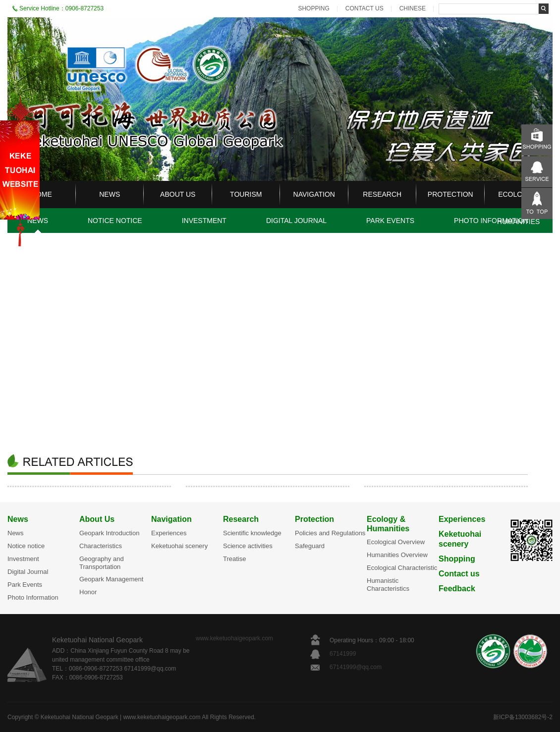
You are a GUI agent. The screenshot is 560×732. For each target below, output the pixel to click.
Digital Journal (28, 572)
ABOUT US (178, 194)
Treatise (234, 559)
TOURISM (246, 194)
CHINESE (413, 8)
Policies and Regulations (330, 533)
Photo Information (33, 597)
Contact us (459, 574)
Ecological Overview (396, 542)
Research (241, 519)
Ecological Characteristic (402, 568)
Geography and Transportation (102, 563)
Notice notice (26, 546)
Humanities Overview (397, 555)
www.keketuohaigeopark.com (234, 638)
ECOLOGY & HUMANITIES (518, 208)
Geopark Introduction (109, 533)
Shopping (457, 559)
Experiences (169, 533)
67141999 (344, 654)
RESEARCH (382, 194)
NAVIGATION (314, 194)
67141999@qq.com (356, 667)
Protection (314, 519)
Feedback (457, 589)
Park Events (25, 585)
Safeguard (310, 546)
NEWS (110, 194)
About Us (97, 519)
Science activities (248, 546)
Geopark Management (111, 579)
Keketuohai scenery (179, 546)
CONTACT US (364, 8)
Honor (88, 592)
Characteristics (101, 546)
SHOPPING (313, 8)
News (18, 519)
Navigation (171, 519)
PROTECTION (450, 194)
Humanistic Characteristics (388, 585)
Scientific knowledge (252, 533)
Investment (23, 559)
